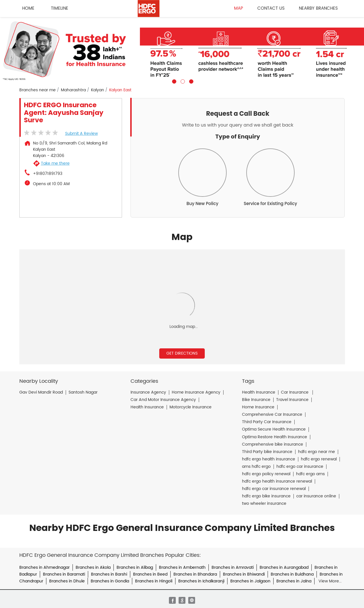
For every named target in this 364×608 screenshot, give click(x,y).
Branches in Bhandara (195, 574)
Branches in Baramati (64, 574)
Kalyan (98, 90)
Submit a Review (81, 134)
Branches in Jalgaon (250, 581)
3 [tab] (191, 81)
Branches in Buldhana (292, 574)
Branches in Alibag (135, 567)
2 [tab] (182, 81)
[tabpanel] (182, 50)
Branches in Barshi (109, 574)
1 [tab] (173, 81)
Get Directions (182, 353)
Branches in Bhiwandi (244, 574)
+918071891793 (48, 174)
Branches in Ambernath (182, 567)
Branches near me (38, 90)
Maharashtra (73, 90)
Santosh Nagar (83, 392)
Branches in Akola (93, 567)
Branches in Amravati (233, 567)
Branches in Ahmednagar (45, 567)
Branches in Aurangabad (284, 567)
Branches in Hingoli (154, 581)
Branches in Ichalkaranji (201, 581)
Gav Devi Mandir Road (41, 392)
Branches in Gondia (110, 581)
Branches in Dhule (67, 581)
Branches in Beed (150, 574)
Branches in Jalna (294, 581)
